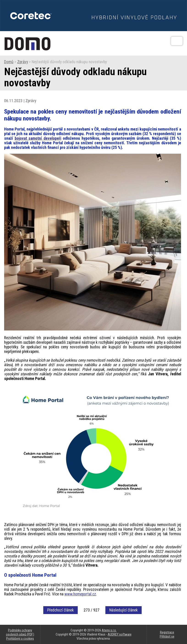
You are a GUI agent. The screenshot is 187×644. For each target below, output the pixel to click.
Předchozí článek (60, 610)
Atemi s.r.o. (109, 630)
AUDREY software (120, 634)
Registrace (167, 632)
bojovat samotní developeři (38, 138)
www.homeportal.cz (80, 594)
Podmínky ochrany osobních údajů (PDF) (20, 632)
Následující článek (124, 610)
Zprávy (23, 62)
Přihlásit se (167, 636)
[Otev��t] (177, 41)
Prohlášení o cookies (20, 639)
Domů (9, 62)
